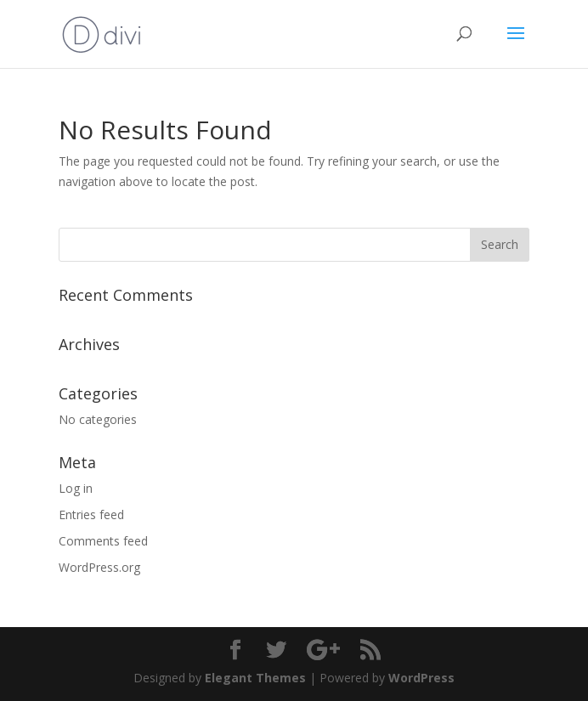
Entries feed (91, 514)
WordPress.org (99, 567)
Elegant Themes (255, 678)
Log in (76, 488)
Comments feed (103, 541)
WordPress (421, 678)
